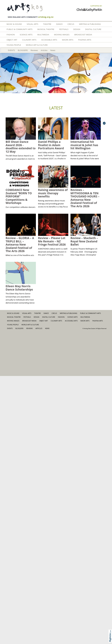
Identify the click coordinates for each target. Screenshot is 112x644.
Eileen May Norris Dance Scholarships (19, 288)
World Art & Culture (37, 45)
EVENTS (12, 50)
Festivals (64, 29)
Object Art (12, 40)
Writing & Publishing (90, 24)
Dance (59, 24)
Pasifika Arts (85, 40)
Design (77, 29)
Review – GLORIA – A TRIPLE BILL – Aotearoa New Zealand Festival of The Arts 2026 (20, 244)
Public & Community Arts (20, 29)
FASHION (11, 35)
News (53, 50)
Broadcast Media (83, 35)
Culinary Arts (29, 40)
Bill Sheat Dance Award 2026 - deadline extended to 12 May (21, 147)
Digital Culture (93, 29)
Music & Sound (14, 24)
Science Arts (26, 35)
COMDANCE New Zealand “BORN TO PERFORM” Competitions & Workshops (19, 196)
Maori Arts (68, 40)
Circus (71, 24)
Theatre (47, 24)
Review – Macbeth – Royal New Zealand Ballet (84, 241)
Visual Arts (32, 24)
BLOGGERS (23, 50)
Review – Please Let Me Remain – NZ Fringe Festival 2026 (52, 241)
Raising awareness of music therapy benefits (53, 193)
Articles (44, 50)
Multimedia (43, 35)
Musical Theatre (46, 29)
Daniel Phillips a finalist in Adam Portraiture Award (51, 145)
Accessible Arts (49, 40)
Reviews (34, 50)
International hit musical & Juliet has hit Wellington (84, 145)
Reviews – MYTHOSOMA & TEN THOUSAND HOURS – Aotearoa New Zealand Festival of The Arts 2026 (85, 198)
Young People (14, 45)
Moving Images (62, 35)
